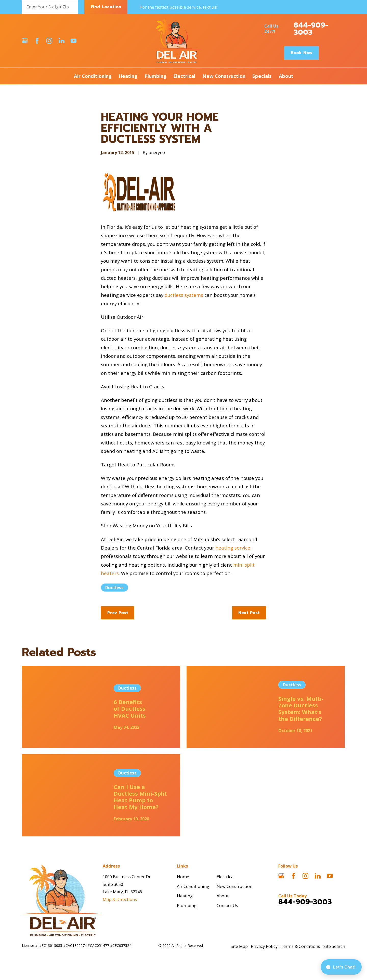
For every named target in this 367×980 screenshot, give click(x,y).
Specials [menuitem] (262, 76)
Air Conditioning (193, 886)
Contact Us (227, 905)
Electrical (226, 877)
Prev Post (118, 613)
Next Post (249, 613)
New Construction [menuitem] (224, 76)
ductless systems (184, 295)
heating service (233, 548)
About (223, 896)
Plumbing (187, 905)
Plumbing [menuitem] (155, 76)
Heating (185, 896)
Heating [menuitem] (128, 76)
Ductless (114, 587)
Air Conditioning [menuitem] (93, 76)
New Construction (234, 886)
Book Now (302, 53)
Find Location (106, 7)
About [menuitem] (286, 76)
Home (183, 877)
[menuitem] (239, 946)
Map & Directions (120, 899)
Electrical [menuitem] (184, 76)
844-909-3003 (311, 29)
